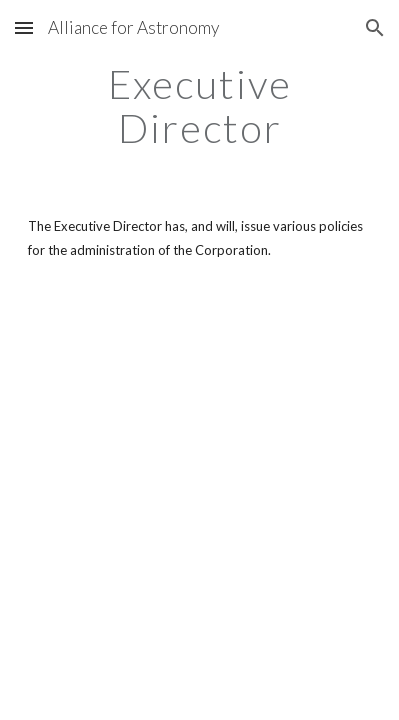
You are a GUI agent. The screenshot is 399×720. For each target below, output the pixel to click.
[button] (24, 27)
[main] (200, 106)
